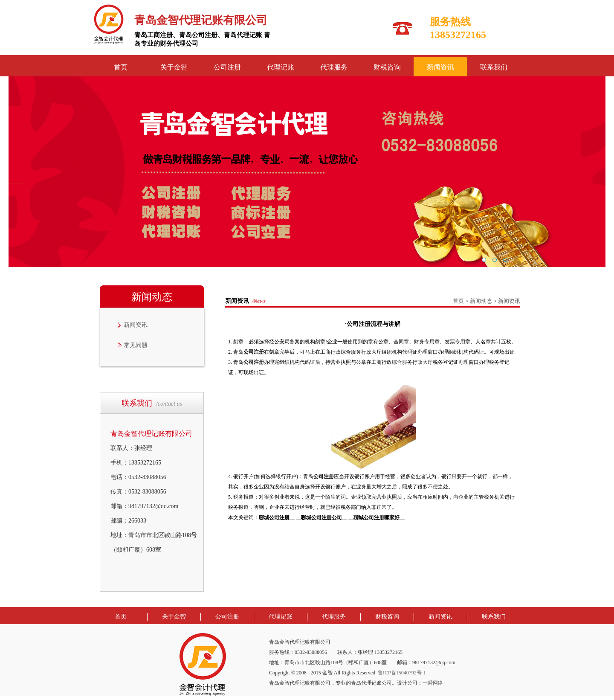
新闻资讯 (440, 67)
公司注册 (227, 67)
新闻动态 (481, 301)
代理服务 (334, 67)
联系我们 (494, 67)
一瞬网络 (433, 683)
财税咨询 (387, 67)
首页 (121, 67)
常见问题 (136, 345)
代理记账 (281, 67)
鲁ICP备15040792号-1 (402, 673)
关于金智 (174, 67)
